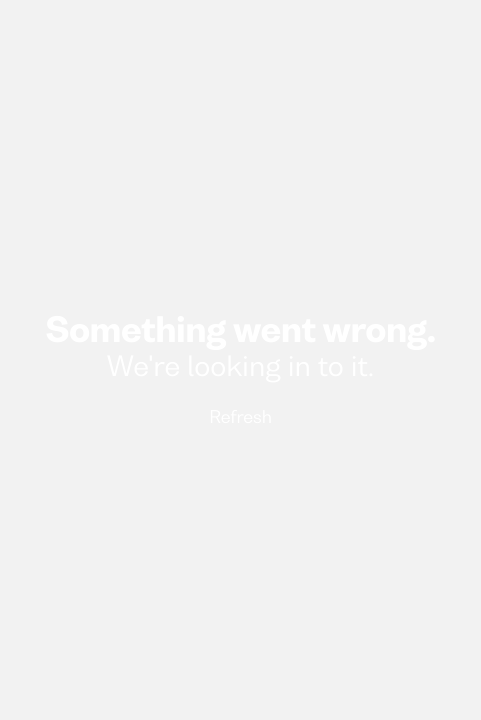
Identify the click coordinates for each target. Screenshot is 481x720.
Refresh (240, 418)
